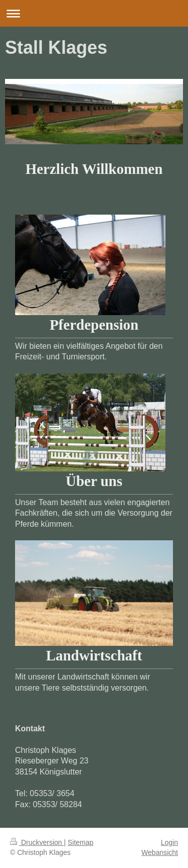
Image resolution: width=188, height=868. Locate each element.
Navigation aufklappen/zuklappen (94, 13)
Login (169, 842)
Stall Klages (56, 47)
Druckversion (37, 842)
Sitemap (80, 842)
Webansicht (160, 852)
